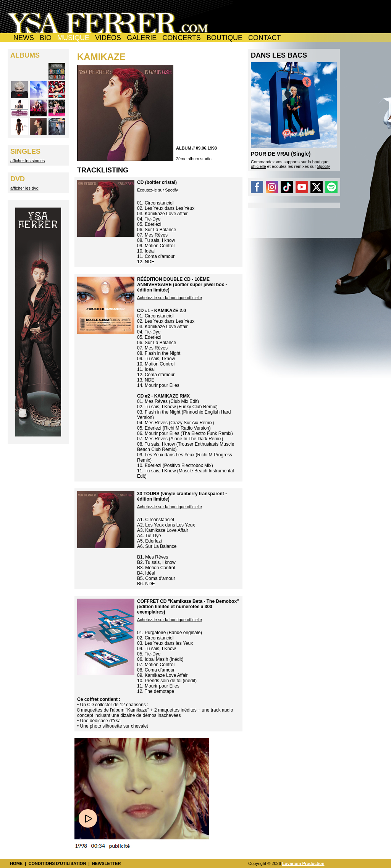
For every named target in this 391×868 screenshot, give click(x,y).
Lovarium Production (303, 863)
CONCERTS (182, 38)
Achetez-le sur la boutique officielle (170, 298)
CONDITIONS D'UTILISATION (57, 863)
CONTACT (265, 38)
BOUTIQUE (225, 38)
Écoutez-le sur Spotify (158, 190)
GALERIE (142, 38)
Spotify (323, 166)
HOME (16, 863)
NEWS (24, 38)
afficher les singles (27, 161)
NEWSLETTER (107, 863)
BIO (46, 38)
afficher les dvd (24, 188)
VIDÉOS (108, 38)
